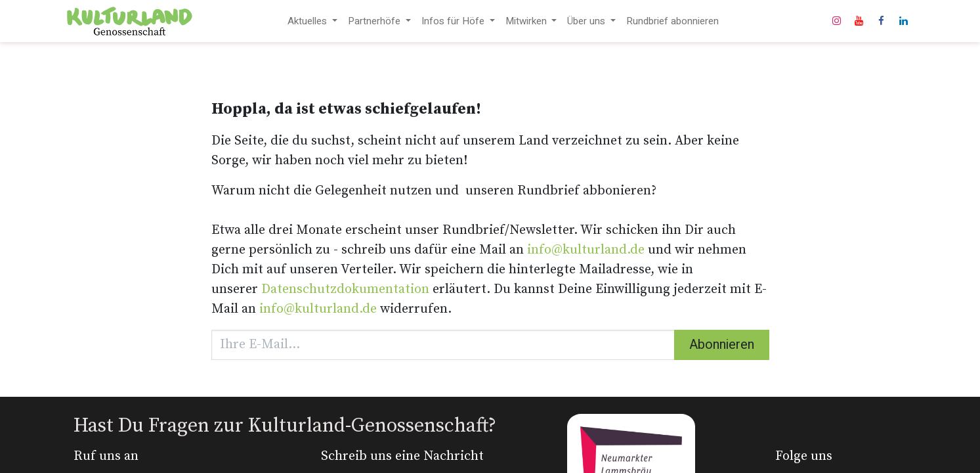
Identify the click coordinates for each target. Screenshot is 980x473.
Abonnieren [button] (722, 345)
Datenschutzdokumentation (345, 289)
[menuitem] (312, 21)
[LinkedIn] (904, 21)
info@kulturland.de (586, 250)
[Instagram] (837, 21)
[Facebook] (882, 21)
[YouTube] (859, 21)
